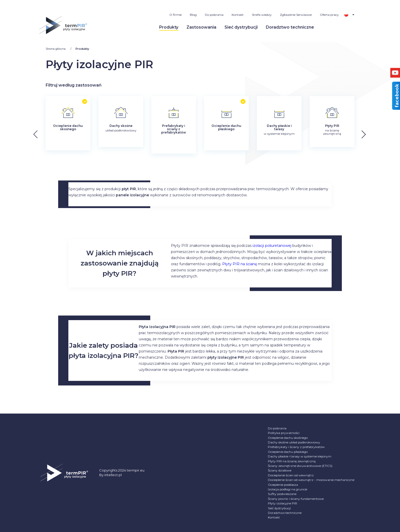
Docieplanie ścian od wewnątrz (291, 475)
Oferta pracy (329, 15)
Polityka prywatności (284, 433)
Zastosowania (201, 27)
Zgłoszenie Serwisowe (296, 15)
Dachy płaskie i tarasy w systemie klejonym (300, 456)
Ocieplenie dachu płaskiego (288, 452)
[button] (368, 134)
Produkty (169, 27)
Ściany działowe (280, 470)
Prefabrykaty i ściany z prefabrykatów (296, 447)
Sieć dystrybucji (241, 27)
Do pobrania (214, 15)
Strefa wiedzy (262, 15)
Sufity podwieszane (282, 494)
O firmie (176, 15)
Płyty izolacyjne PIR (283, 503)
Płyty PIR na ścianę (240, 264)
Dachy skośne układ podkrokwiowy (294, 442)
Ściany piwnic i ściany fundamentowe (296, 499)
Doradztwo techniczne (290, 27)
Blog (193, 15)
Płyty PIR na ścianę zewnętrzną (292, 461)
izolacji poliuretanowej (272, 246)
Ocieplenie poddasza (283, 485)
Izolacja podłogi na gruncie (287, 489)
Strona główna (56, 49)
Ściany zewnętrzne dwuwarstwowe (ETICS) (300, 466)
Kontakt (238, 15)
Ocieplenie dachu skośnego (288, 438)
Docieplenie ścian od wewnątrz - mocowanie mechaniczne (311, 480)
